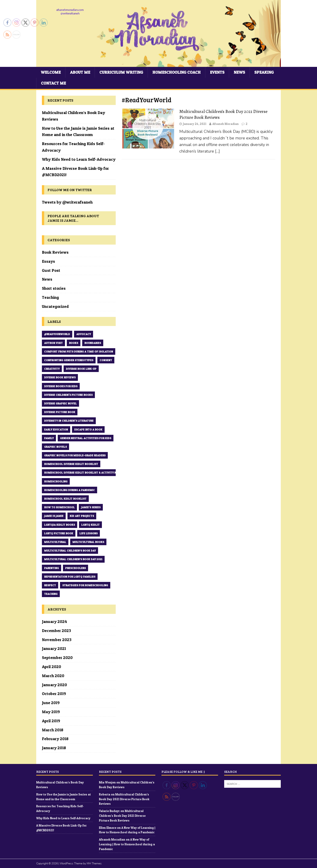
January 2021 (54, 648)
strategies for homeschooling (85, 585)
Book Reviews (55, 252)
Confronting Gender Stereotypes (69, 360)
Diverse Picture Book (60, 412)
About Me (80, 72)
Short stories (54, 288)
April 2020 (52, 667)
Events (217, 72)
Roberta (105, 794)
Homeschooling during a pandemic (70, 490)
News (239, 72)
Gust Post (51, 270)
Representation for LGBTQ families (70, 577)
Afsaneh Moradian (226, 124)
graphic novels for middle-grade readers (75, 455)
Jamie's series (91, 507)
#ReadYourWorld (57, 334)
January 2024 (54, 621)
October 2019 (54, 694)
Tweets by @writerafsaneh (67, 202)
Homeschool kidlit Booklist (65, 499)
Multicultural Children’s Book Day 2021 (73, 559)
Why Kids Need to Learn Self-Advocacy (79, 159)
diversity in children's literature (69, 421)
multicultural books (88, 542)
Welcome (51, 72)
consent (106, 360)
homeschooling (56, 481)
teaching (51, 594)
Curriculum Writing (121, 72)
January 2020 (54, 685)
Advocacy (84, 334)
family (49, 438)
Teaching (50, 297)
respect (50, 585)
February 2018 (55, 739)
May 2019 (51, 712)
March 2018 (53, 730)
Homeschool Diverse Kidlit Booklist (71, 464)
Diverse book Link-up (81, 369)
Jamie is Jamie (54, 516)
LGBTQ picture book (59, 533)
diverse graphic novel (60, 403)
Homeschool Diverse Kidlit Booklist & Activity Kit (82, 473)
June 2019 (51, 703)
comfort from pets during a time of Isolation (79, 351)
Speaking (264, 72)
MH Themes (94, 863)
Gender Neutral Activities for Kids (86, 438)
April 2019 (51, 721)
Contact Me (53, 83)
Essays (48, 261)
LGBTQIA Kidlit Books (60, 525)
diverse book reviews (60, 377)
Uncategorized (55, 306)
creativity (52, 369)
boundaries (93, 343)
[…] (217, 151)
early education (56, 429)
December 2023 (56, 631)
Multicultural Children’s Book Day (70, 551)
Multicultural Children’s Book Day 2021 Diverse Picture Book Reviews (223, 114)
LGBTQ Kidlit (90, 525)
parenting (52, 568)
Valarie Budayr (109, 811)
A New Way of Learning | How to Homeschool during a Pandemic (127, 844)
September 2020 (57, 658)
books (74, 343)
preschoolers (76, 568)
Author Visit (53, 343)
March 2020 (53, 676)
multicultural (55, 542)
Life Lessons (89, 533)
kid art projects (82, 516)
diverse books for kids (61, 386)
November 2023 (57, 640)
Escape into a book (88, 429)
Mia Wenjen (107, 782)
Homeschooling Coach (177, 72)
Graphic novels (55, 447)
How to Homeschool (59, 507)
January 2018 (54, 748)
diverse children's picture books (68, 395)
